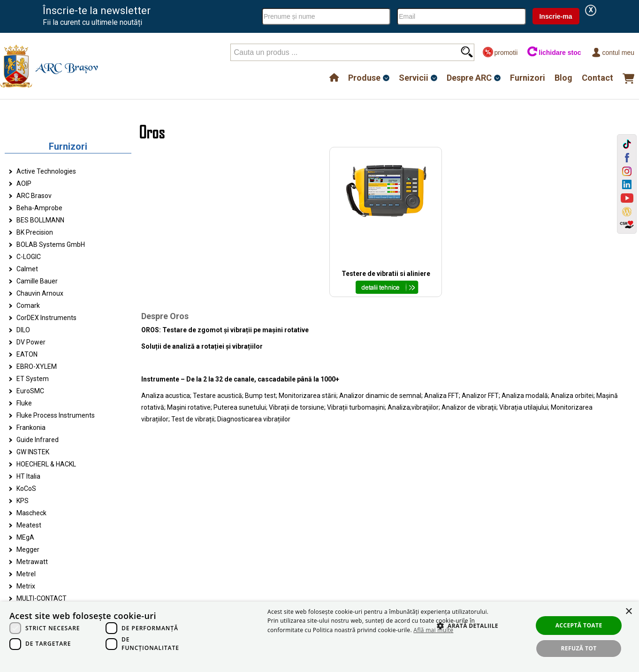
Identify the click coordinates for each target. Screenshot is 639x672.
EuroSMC (30, 391)
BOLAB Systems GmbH (51, 244)
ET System (33, 379)
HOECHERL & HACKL (46, 464)
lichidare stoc (554, 52)
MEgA (25, 537)
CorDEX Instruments (46, 318)
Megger (28, 550)
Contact (597, 78)
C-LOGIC (29, 257)
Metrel (26, 574)
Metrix (26, 586)
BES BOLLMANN (40, 220)
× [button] (628, 612)
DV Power (31, 342)
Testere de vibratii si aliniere (386, 274)
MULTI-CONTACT (42, 598)
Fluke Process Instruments (56, 415)
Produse (364, 78)
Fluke (24, 403)
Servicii (414, 78)
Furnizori (528, 78)
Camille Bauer (37, 281)
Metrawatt (32, 562)
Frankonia (31, 428)
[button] (463, 636)
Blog (563, 78)
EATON (27, 354)
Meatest (29, 525)
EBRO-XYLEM (37, 367)
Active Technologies (46, 171)
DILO (23, 330)
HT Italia (28, 476)
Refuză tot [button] (579, 648)
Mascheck (31, 513)
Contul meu (612, 52)
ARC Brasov (34, 196)
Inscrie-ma (555, 16)
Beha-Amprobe (39, 208)
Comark (28, 305)
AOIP (24, 183)
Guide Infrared (38, 440)
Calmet (27, 269)
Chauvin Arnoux (40, 293)
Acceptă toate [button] (579, 625)
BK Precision (35, 232)
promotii (500, 52)
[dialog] (319, 637)
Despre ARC (469, 78)
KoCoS (26, 489)
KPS (23, 501)
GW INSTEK (33, 452)
